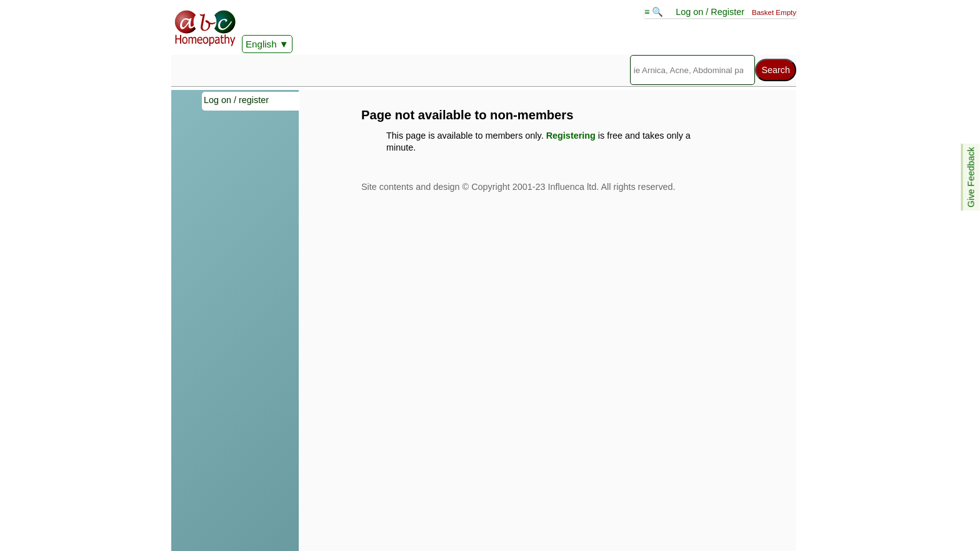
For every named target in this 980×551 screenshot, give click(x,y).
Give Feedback (971, 177)
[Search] (693, 70)
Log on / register (236, 100)
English (261, 44)
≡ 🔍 (655, 12)
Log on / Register (710, 12)
